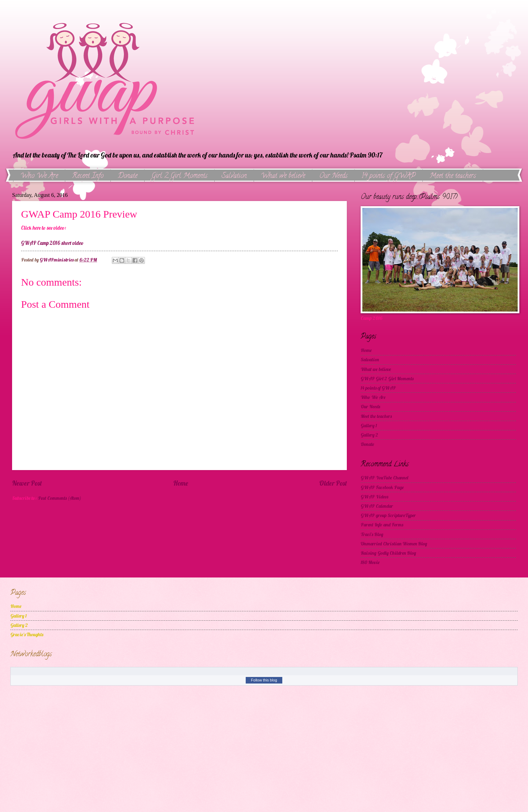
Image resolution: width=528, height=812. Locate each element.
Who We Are (39, 176)
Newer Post (27, 483)
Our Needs (333, 176)
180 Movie (370, 562)
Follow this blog (264, 680)
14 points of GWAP (389, 176)
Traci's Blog (372, 534)
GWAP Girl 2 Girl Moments (387, 378)
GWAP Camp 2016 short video (52, 243)
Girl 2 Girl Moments (179, 176)
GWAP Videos (374, 496)
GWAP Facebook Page (382, 487)
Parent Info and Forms (382, 524)
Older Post (333, 483)
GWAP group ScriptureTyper (388, 515)
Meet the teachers (376, 416)
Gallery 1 (369, 425)
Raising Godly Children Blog (388, 553)
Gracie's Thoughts (27, 634)
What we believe (283, 176)
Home (181, 483)
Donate (128, 176)
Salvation (234, 176)
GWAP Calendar (377, 506)
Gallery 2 (369, 435)
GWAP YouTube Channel (384, 477)
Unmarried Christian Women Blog (394, 543)
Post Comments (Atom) (60, 498)
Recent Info (88, 176)
